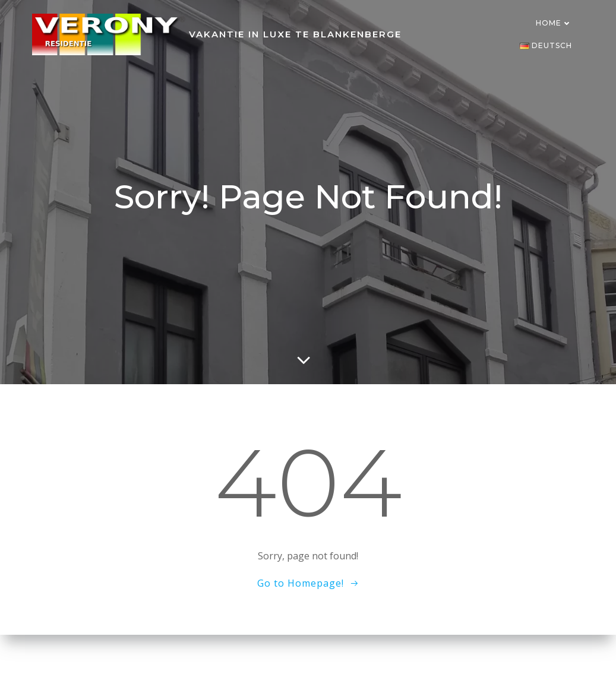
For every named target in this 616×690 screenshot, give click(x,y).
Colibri (469, 663)
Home (554, 23)
